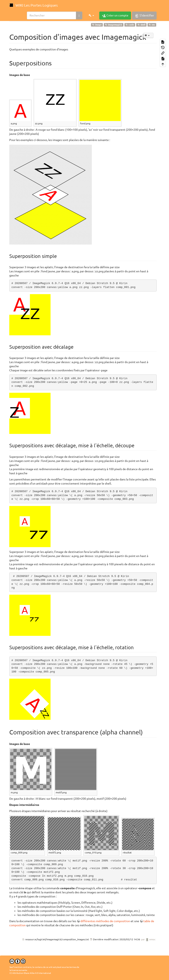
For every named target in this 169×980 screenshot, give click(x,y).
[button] (91, 15)
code (130, 25)
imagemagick (113, 25)
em (152, 25)
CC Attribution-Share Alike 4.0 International (30, 973)
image (97, 25)
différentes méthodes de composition (105, 921)
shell (141, 25)
